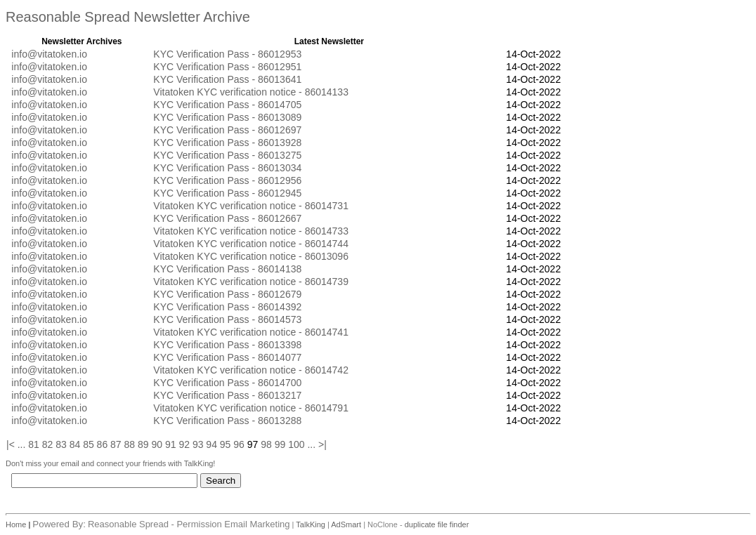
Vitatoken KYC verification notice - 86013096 (251, 256)
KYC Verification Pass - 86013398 (227, 345)
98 (266, 444)
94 (211, 444)
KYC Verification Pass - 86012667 (227, 218)
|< (11, 444)
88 (130, 444)
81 (34, 444)
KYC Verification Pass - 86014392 (227, 307)
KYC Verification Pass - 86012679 (227, 294)
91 (171, 444)
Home (17, 524)
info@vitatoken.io (49, 54)
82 (48, 444)
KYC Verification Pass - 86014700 (227, 383)
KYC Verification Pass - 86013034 (227, 168)
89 (143, 444)
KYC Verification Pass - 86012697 (227, 130)
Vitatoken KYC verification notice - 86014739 (251, 282)
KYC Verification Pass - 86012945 (227, 193)
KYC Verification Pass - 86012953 (227, 54)
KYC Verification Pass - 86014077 (227, 357)
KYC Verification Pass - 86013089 (227, 117)
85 (89, 444)
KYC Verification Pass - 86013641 (227, 79)
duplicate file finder (437, 524)
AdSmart (346, 524)
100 (296, 444)
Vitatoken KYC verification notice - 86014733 (251, 231)
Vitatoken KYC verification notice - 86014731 (251, 206)
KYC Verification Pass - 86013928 (227, 143)
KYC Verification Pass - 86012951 (227, 67)
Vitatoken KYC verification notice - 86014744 (251, 244)
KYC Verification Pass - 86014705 (227, 105)
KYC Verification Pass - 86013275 (227, 155)
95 (226, 444)
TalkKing (311, 524)
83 (61, 444)
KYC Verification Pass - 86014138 (227, 269)
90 (157, 444)
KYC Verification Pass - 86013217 (227, 395)
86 (103, 444)
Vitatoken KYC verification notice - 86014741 (251, 332)
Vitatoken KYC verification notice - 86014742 (251, 370)
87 (116, 444)
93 (198, 444)
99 (280, 444)
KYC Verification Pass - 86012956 (227, 180)
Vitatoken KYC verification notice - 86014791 (251, 408)
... (22, 444)
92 (184, 444)
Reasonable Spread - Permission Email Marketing (189, 524)
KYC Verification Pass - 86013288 (227, 421)
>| (322, 444)
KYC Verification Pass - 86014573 (227, 319)
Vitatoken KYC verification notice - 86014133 (251, 92)
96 (239, 444)
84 (75, 444)
